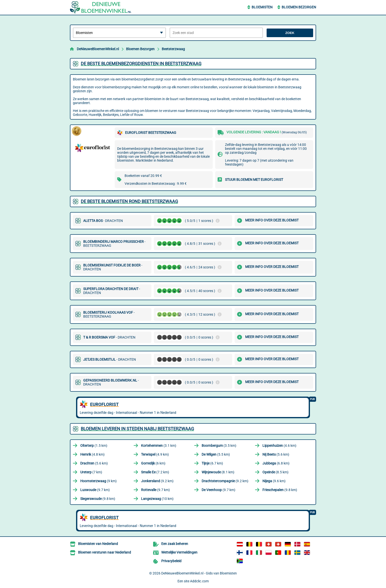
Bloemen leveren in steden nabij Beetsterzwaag (137, 429)
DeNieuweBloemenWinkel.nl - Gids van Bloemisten (199, 573)
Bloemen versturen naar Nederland (105, 552)
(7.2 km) (155, 472)
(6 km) (153, 463)
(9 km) (98, 481)
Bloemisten (262, 7)
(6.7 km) (212, 463)
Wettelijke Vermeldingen (179, 552)
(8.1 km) (218, 472)
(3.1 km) (159, 446)
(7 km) (91, 472)
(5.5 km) (216, 454)
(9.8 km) (280, 490)
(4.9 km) (155, 454)
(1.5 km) (94, 446)
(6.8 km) (276, 463)
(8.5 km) (275, 472)
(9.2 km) (157, 481)
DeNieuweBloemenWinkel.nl (98, 49)
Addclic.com (199, 581)
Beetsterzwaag (173, 49)
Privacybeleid (171, 561)
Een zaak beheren (175, 544)
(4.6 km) (279, 446)
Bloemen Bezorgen (299, 7)
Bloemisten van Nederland (98, 544)
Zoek (290, 33)
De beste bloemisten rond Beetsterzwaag (129, 201)
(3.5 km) (219, 446)
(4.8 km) (92, 454)
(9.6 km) (274, 481)
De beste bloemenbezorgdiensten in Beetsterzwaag (141, 64)
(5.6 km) (276, 454)
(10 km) (157, 499)
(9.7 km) (95, 490)
